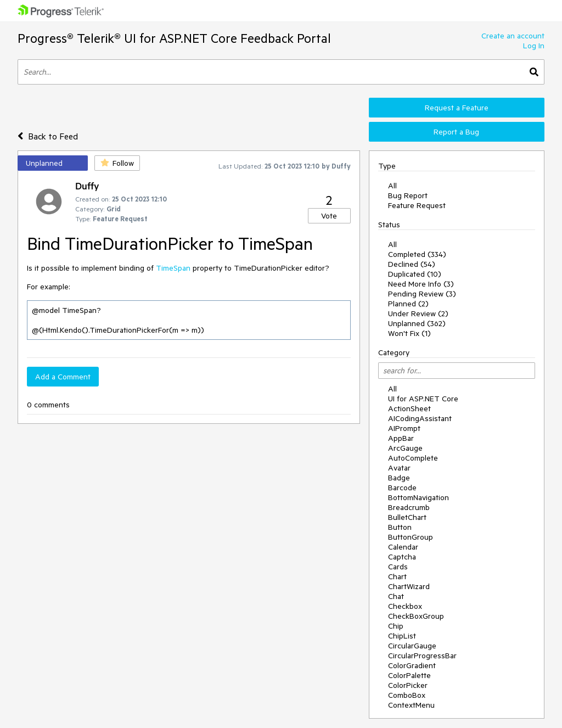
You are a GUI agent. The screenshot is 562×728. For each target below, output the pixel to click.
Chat (396, 596)
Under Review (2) (418, 313)
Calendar (403, 547)
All (392, 186)
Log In (534, 46)
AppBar (401, 438)
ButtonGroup (411, 537)
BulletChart (407, 517)
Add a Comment (63, 377)
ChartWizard (409, 586)
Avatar (399, 468)
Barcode (402, 488)
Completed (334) (417, 254)
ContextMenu (411, 705)
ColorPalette (409, 675)
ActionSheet (409, 408)
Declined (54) (412, 264)
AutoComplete (413, 458)
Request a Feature (457, 108)
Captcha (402, 557)
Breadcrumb (409, 507)
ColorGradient (412, 665)
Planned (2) (408, 304)
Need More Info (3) (421, 284)
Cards (398, 567)
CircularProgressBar (422, 656)
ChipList (402, 636)
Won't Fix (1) (409, 333)
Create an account (513, 36)
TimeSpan (173, 268)
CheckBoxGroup (416, 616)
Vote (329, 216)
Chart (397, 576)
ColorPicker (408, 685)
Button (400, 527)
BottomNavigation (418, 497)
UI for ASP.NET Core (423, 399)
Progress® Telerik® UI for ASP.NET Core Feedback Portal (174, 38)
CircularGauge (412, 646)
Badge (399, 478)
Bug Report (408, 195)
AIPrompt (404, 428)
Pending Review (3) (422, 294)
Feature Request (417, 205)
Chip (396, 626)
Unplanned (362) (417, 323)
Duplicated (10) (415, 274)
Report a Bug (456, 132)
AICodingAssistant (420, 418)
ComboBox (407, 695)
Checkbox (405, 606)
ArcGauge (405, 448)
